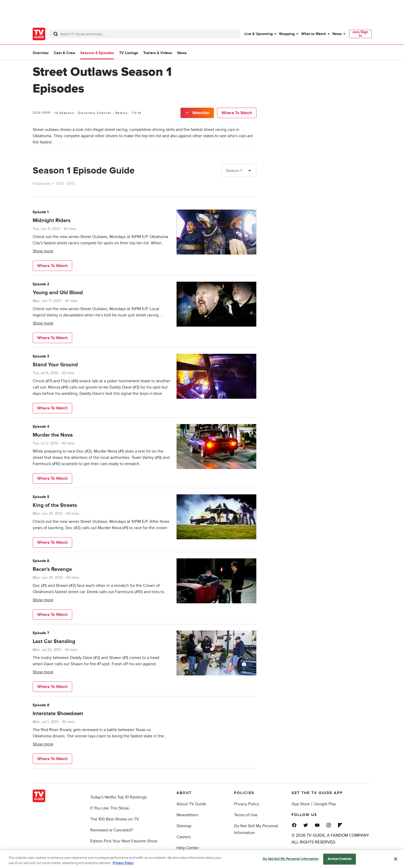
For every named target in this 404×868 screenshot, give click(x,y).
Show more (43, 251)
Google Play (325, 804)
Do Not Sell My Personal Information (291, 863)
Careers (184, 837)
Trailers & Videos (158, 53)
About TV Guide (191, 804)
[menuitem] (260, 34)
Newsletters (187, 815)
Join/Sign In (360, 34)
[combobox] (145, 34)
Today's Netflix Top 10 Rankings (118, 797)
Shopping (287, 34)
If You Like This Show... (111, 808)
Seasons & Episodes (97, 53)
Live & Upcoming (259, 34)
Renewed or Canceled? (112, 830)
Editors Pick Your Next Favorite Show (124, 841)
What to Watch (314, 34)
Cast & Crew (64, 53)
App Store (301, 804)
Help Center (188, 848)
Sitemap (184, 826)
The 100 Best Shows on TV (115, 819)
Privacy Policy (247, 804)
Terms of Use (246, 815)
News (337, 34)
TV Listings (129, 53)
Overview (41, 53)
